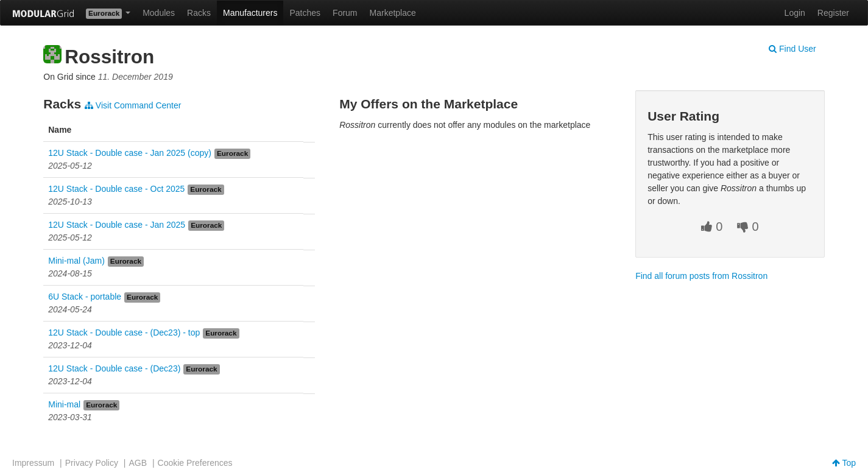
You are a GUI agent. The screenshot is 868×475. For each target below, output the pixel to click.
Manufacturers (250, 13)
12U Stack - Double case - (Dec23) (114, 368)
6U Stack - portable (85, 297)
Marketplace (393, 13)
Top (844, 463)
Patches (305, 13)
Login (795, 13)
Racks (199, 13)
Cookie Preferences (195, 463)
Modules (159, 13)
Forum (345, 13)
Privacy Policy (92, 463)
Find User (792, 49)
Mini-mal (64, 404)
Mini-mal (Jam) (76, 261)
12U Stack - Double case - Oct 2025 (116, 189)
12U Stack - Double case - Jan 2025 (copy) (130, 153)
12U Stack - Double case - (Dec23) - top (124, 332)
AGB (138, 463)
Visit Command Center (133, 105)
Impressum (33, 463)
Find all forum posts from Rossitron (701, 276)
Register (833, 13)
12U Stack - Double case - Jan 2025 (117, 225)
